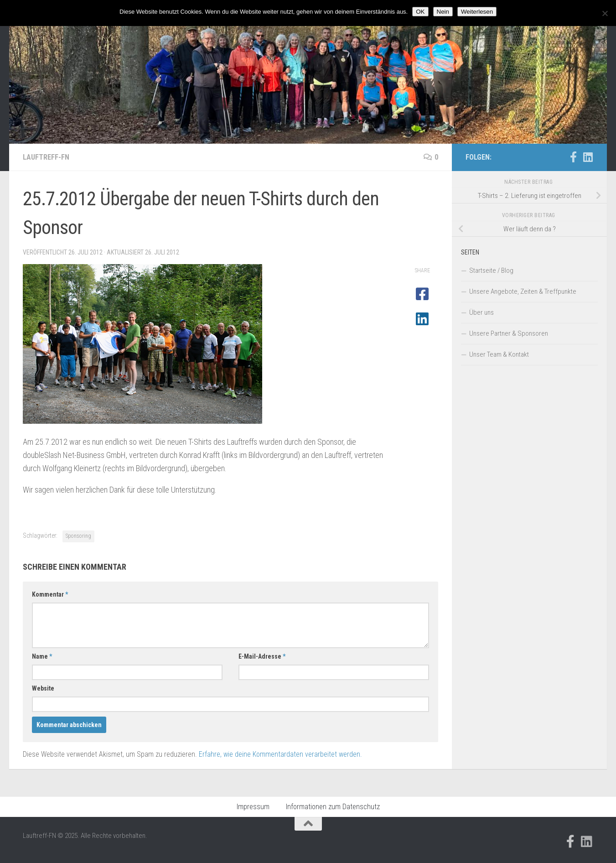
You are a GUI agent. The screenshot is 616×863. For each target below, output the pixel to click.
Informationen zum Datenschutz (333, 807)
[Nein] (605, 13)
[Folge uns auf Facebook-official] (573, 157)
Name (42, 656)
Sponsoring (78, 536)
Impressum (253, 807)
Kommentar (50, 594)
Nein (443, 12)
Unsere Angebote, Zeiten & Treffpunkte (523, 291)
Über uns (481, 312)
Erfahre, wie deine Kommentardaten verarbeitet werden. (280, 754)
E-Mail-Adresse (262, 656)
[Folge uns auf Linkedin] (588, 157)
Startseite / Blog (491, 270)
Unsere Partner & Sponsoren (509, 333)
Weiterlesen (477, 12)
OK (420, 12)
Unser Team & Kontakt (499, 354)
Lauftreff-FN (46, 157)
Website (43, 688)
